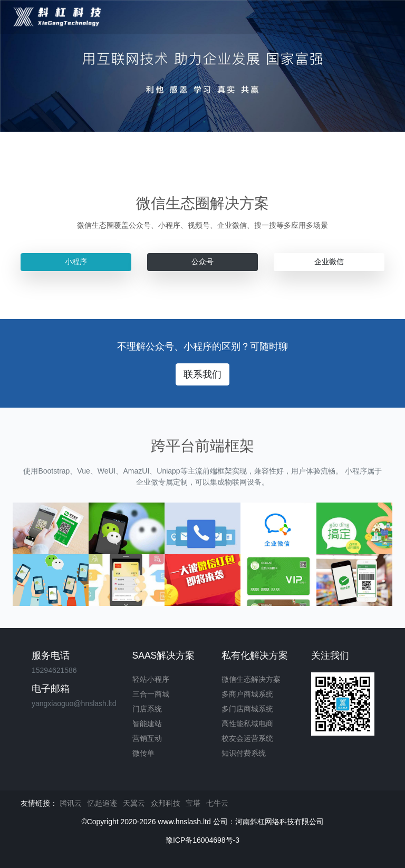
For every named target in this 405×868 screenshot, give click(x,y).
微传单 (143, 753)
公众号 (202, 262)
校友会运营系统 (247, 738)
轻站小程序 (151, 679)
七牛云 (217, 803)
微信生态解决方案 (251, 679)
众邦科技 (166, 803)
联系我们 (202, 374)
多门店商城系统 (247, 709)
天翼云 (134, 803)
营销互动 (147, 738)
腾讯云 (71, 803)
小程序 (76, 262)
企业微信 (329, 262)
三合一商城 (151, 694)
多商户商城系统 (247, 694)
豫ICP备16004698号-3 (202, 840)
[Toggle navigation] (379, 17)
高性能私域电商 (247, 724)
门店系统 (147, 709)
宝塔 (193, 803)
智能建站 (147, 724)
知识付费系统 (244, 753)
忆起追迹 (102, 803)
